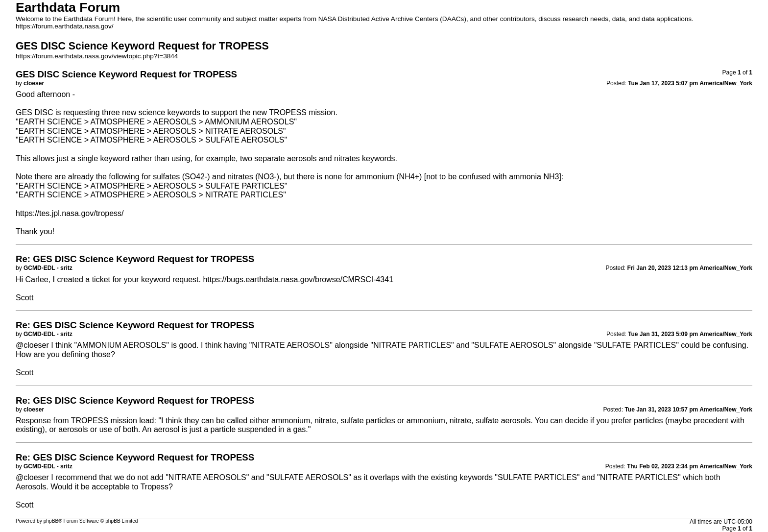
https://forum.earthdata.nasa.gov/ (65, 26)
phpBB (51, 521)
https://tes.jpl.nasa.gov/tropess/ (70, 213)
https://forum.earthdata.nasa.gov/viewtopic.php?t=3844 (97, 56)
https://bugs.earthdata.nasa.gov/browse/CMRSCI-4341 (298, 279)
